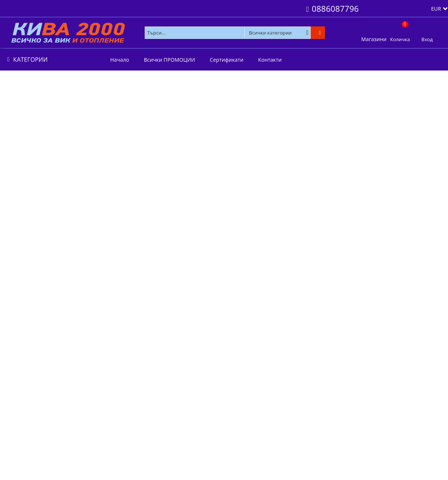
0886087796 (335, 8)
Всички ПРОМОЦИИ (170, 60)
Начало (120, 60)
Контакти (270, 60)
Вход (427, 39)
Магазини (374, 39)
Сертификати (227, 60)
